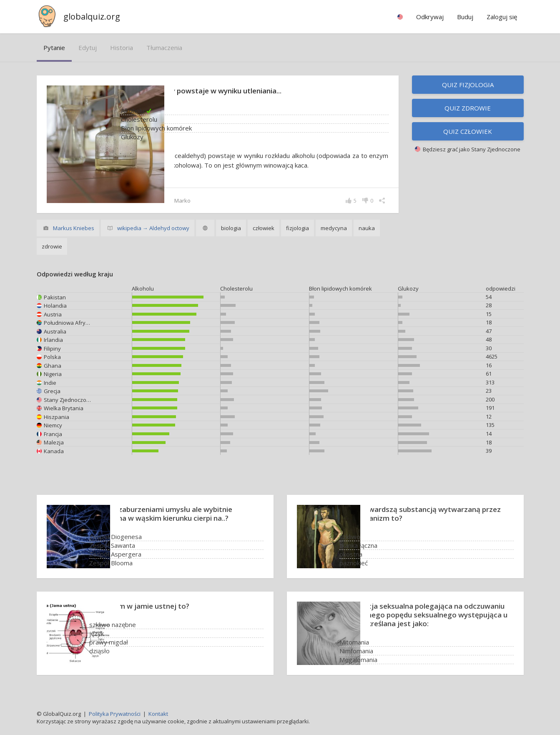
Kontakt (158, 714)
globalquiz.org (92, 16)
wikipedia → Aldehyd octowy (153, 229)
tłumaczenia (164, 48)
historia (122, 48)
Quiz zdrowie (468, 108)
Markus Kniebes (74, 229)
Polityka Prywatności (115, 714)
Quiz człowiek (468, 131)
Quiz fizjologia (468, 85)
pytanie (54, 48)
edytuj (88, 48)
